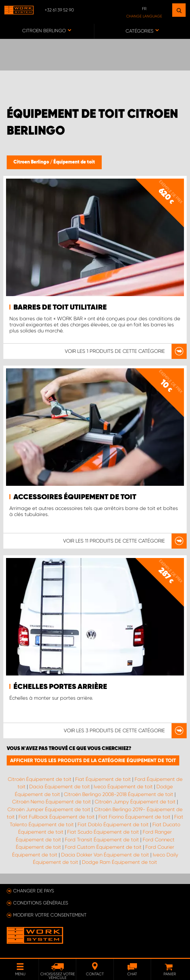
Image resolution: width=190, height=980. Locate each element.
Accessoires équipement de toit (75, 497)
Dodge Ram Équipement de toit (120, 862)
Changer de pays (34, 891)
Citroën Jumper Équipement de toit (49, 809)
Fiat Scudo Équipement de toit (103, 832)
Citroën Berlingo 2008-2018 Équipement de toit (118, 794)
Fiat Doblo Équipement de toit (113, 825)
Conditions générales (41, 903)
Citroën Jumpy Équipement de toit (135, 802)
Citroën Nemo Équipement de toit (52, 802)
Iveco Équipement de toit (123, 787)
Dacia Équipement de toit (60, 787)
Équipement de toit (74, 162)
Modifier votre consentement (50, 915)
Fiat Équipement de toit (103, 779)
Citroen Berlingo (32, 162)
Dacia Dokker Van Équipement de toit (105, 855)
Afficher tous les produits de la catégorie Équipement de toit (93, 760)
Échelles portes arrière (60, 687)
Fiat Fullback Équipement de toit (57, 817)
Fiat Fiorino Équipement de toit (134, 817)
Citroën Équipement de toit (40, 779)
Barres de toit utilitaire (60, 308)
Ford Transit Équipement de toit (102, 840)
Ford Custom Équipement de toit (103, 847)
